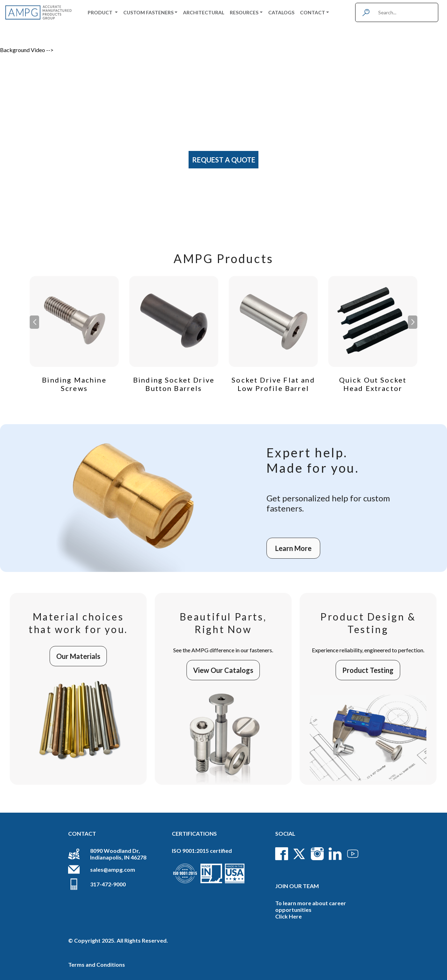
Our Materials (78, 656)
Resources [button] (244, 12)
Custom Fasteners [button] (148, 12)
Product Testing (368, 670)
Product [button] (101, 12)
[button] (413, 322)
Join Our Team (297, 886)
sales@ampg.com (113, 869)
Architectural (204, 12)
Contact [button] (313, 12)
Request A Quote (224, 160)
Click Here (288, 916)
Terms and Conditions (97, 964)
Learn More (293, 548)
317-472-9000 (108, 884)
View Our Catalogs (223, 670)
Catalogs (281, 12)
